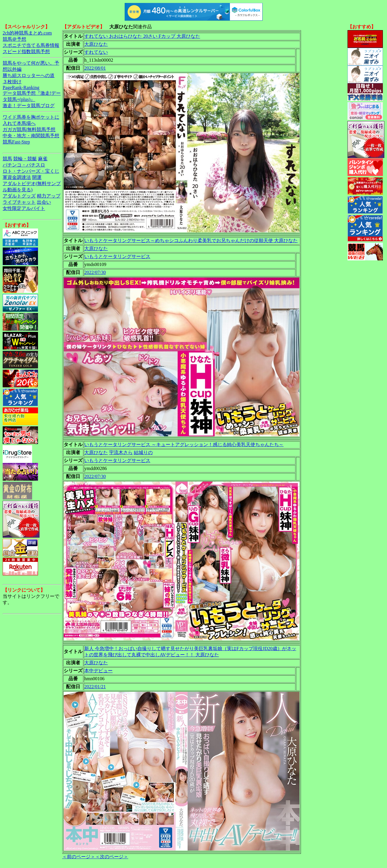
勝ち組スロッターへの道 (29, 75)
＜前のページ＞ (79, 857)
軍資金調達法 (17, 177)
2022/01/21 (95, 687)
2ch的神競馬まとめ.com (27, 33)
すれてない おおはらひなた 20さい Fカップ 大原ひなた (142, 36)
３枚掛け (12, 82)
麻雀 (43, 159)
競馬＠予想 (14, 39)
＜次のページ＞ (112, 857)
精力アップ (49, 196)
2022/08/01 (95, 68)
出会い (44, 202)
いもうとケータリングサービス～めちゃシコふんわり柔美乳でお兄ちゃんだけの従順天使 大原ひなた (191, 240)
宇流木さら (121, 452)
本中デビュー (98, 671)
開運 (37, 177)
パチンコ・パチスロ (24, 165)
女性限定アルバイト (24, 208)
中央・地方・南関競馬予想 (31, 136)
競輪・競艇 (25, 159)
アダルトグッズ (19, 196)
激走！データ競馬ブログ (29, 106)
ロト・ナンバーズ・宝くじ (31, 171)
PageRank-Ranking (21, 88)
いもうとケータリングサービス (117, 256)
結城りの (143, 452)
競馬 (7, 159)
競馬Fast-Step (16, 142)
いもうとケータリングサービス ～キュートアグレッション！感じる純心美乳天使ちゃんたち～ (184, 444)
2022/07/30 (95, 272)
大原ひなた (96, 44)
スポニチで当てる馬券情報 (31, 45)
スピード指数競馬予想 (26, 52)
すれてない (96, 52)
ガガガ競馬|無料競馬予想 (29, 129)
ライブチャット (19, 202)
